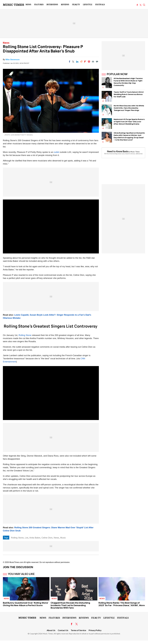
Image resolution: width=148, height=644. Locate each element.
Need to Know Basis (118, 151)
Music (63, 538)
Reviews (65, 4)
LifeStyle (88, 4)
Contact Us (63, 630)
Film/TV (76, 4)
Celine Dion (47, 538)
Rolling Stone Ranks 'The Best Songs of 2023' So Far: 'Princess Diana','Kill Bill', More (122, 604)
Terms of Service (78, 630)
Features (39, 4)
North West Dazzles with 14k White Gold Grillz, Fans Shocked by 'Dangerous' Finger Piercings (129, 108)
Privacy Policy (95, 630)
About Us (51, 630)
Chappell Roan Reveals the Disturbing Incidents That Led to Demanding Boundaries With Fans (70, 605)
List (27, 538)
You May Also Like (21, 574)
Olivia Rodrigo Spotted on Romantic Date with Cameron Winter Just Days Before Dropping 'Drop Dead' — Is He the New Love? (129, 136)
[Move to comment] (97, 62)
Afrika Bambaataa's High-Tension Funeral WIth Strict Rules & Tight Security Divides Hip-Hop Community (128, 82)
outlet (56, 152)
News (28, 4)
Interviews (52, 4)
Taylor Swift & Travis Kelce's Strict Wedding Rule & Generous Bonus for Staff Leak (129, 94)
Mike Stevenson (13, 60)
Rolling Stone (25, 335)
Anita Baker (35, 538)
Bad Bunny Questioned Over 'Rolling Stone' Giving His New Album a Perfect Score (26, 604)
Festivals (100, 4)
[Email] (93, 62)
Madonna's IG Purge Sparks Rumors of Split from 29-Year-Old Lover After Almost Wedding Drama (129, 122)
